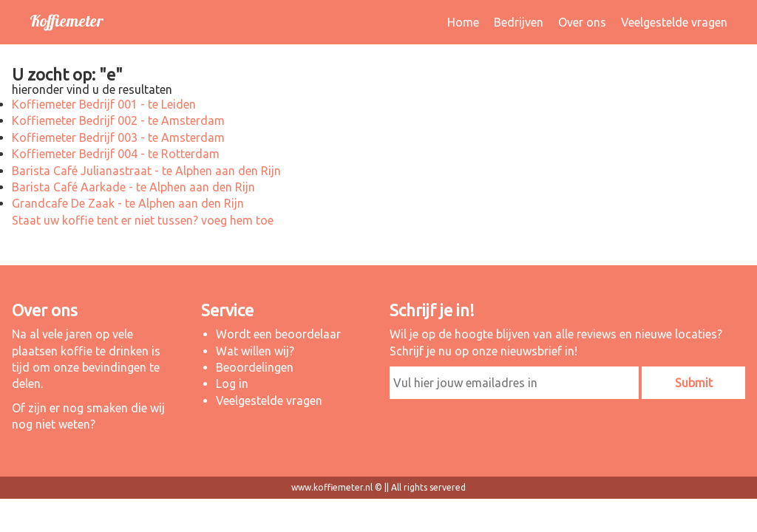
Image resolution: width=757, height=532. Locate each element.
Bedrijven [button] (519, 22)
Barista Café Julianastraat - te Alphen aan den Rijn (146, 171)
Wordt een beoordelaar (278, 334)
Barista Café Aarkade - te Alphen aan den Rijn (133, 187)
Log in (232, 383)
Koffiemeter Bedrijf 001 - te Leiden (104, 104)
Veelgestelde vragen (674, 22)
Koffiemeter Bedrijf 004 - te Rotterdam (116, 154)
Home (463, 22)
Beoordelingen (255, 367)
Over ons (582, 22)
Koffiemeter (66, 21)
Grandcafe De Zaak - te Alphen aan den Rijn (128, 203)
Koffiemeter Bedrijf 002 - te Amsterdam (118, 120)
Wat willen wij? (255, 351)
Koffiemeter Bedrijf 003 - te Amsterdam (118, 137)
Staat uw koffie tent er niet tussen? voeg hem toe (143, 220)
